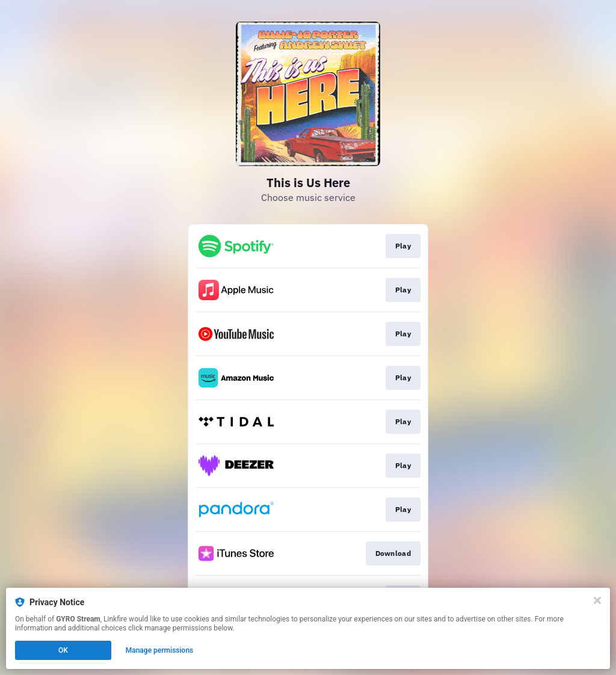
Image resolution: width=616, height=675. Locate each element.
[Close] (597, 600)
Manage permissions (160, 650)
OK (63, 650)
